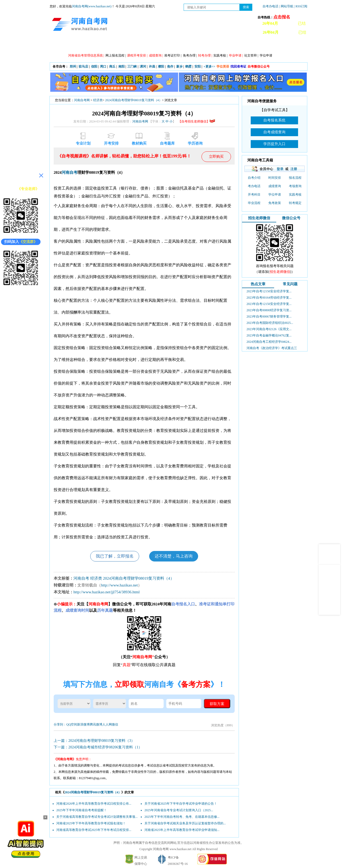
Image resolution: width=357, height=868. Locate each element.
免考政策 (275, 203)
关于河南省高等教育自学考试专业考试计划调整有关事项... (97, 817)
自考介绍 (254, 178)
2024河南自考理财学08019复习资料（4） (134, 100)
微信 (115, 724)
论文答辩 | (251, 55)
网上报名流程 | (116, 55)
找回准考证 (238, 67)
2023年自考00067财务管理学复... (269, 316)
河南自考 (69, 172)
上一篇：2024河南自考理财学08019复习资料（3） (94, 741)
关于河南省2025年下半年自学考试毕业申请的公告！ (181, 804)
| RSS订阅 (301, 6)
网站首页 (64, 45)
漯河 (143, 67)
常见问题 (290, 284)
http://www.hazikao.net (119, 585)
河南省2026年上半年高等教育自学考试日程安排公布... (94, 804)
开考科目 (254, 195)
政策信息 (88, 45)
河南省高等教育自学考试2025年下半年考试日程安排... (94, 830)
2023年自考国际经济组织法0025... (270, 323)
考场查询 (295, 186)
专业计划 (159, 45)
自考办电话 (270, 6)
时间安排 (275, 178)
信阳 (94, 67)
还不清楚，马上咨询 (174, 556)
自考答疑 (206, 45)
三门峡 (132, 67)
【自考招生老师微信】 (197, 121)
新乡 (179, 67)
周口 (103, 67)
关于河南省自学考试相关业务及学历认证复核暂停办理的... (185, 823)
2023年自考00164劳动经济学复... (269, 298)
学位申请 (266, 55)
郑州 (73, 67)
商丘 (112, 67)
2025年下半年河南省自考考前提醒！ (82, 810)
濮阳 (161, 67)
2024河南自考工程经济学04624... (269, 342)
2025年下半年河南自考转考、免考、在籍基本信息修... (182, 817)
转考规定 (295, 203)
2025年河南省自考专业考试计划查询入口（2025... (179, 810)
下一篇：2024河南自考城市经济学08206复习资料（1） (98, 747)
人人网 (107, 724)
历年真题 (230, 45)
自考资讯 (112, 45)
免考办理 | (190, 55)
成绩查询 (275, 186)
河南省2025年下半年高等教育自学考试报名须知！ (91, 823)
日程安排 (135, 45)
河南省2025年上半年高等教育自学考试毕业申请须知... (182, 830)
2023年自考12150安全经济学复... (269, 291)
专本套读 (183, 45)
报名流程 (295, 178)
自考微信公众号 (259, 67)
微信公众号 (291, 218)
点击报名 (282, 17)
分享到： (60, 724)
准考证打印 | (173, 55)
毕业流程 (254, 203)
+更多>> (210, 67)
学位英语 (223, 67)
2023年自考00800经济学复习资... (269, 310)
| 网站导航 (286, 6)
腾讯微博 (96, 724)
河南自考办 (279, 45)
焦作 (170, 67)
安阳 (198, 67)
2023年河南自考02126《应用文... (269, 329)
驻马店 (83, 67)
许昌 (152, 67)
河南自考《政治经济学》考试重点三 (272, 348)
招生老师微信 (259, 218)
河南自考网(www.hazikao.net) (92, 6)
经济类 (98, 100)
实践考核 (295, 195)
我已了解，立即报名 (115, 556)
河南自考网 (82, 100)
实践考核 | (220, 55)
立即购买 (216, 157)
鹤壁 (188, 67)
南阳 (122, 67)
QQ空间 (72, 724)
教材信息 (254, 45)
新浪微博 (83, 724)
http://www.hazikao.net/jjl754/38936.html (107, 592)
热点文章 (258, 284)
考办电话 (254, 186)
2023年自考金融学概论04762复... (269, 335)
